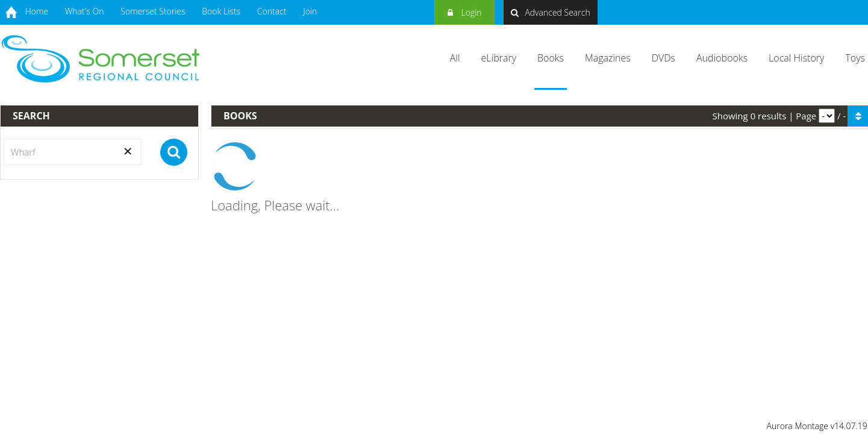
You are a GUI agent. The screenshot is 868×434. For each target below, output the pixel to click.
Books (551, 58)
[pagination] (827, 116)
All (455, 58)
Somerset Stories (153, 11)
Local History (796, 58)
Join (310, 11)
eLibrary (499, 58)
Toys (855, 58)
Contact (272, 11)
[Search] (73, 152)
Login (465, 11)
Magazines (608, 58)
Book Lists (221, 11)
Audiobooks (722, 58)
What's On (85, 11)
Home (37, 11)
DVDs (663, 58)
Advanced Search (550, 12)
